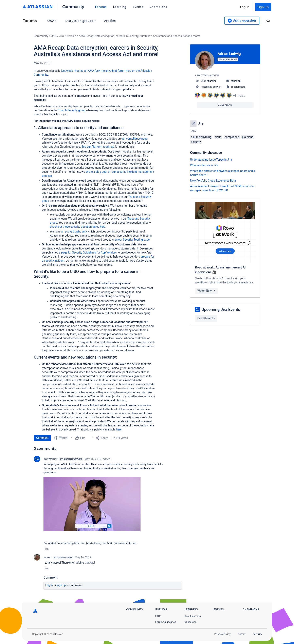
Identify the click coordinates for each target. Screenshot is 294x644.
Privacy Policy (223, 634)
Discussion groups (81, 21)
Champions (158, 7)
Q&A (52, 21)
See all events (206, 318)
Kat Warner (50, 459)
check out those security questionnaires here (78, 227)
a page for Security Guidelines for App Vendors (88, 253)
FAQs (158, 616)
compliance (232, 137)
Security (257, 634)
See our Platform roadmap (98, 147)
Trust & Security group (72, 110)
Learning (120, 7)
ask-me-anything (201, 137)
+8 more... (239, 96)
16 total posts (238, 87)
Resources (190, 622)
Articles (110, 21)
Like (46, 549)
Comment (42, 438)
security (196, 142)
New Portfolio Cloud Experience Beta (213, 181)
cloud (218, 137)
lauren (47, 557)
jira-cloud (248, 137)
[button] (92, 504)
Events (138, 7)
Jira (62, 36)
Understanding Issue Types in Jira (211, 160)
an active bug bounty (74, 232)
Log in (245, 7)
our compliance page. (135, 139)
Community (73, 6)
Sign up (263, 7)
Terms (242, 634)
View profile (225, 105)
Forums (101, 7)
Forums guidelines (166, 622)
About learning (193, 616)
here (119, 429)
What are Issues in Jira (204, 165)
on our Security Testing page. (132, 240)
